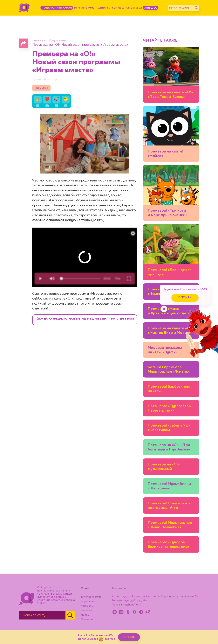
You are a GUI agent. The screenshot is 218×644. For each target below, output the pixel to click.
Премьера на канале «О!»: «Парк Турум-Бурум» (171, 95)
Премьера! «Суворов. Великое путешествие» (169, 545)
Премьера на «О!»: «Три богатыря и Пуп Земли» (169, 447)
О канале (87, 619)
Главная (39, 41)
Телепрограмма (84, 8)
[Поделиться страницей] (24, 43)
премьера (41, 88)
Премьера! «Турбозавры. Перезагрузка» (170, 408)
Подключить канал (57, 8)
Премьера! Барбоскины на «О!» (169, 389)
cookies (110, 639)
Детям (85, 615)
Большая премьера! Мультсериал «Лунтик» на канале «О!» (169, 370)
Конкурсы (118, 8)
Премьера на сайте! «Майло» (166, 154)
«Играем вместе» (104, 294)
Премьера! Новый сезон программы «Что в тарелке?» (169, 506)
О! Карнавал (134, 8)
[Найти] (196, 8)
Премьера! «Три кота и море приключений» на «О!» (168, 213)
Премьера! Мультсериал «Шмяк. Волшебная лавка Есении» (170, 526)
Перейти (185, 298)
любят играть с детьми (116, 180)
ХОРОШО (129, 637)
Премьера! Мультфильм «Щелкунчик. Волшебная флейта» (170, 487)
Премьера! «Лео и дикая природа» (170, 272)
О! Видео (150, 8)
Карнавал (87, 611)
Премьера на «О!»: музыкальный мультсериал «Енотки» (168, 467)
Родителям (103, 8)
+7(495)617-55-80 (136, 601)
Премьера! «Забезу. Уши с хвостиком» (169, 428)
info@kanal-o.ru (131, 605)
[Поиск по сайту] (181, 8)
